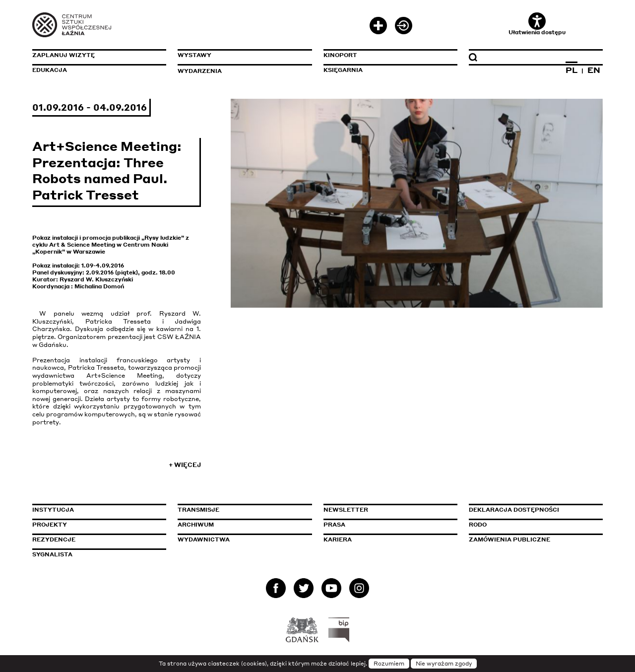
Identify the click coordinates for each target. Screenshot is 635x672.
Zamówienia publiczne (532, 539)
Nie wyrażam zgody (444, 664)
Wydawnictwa (204, 539)
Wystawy (194, 55)
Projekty (50, 525)
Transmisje (241, 510)
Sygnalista (52, 554)
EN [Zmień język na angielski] (594, 70)
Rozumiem (389, 664)
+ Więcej (185, 465)
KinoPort (340, 55)
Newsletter (346, 510)
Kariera (338, 539)
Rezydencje (54, 539)
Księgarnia (343, 70)
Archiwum (196, 525)
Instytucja (53, 510)
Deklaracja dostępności (514, 510)
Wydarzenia (200, 71)
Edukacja (50, 70)
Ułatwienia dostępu (537, 24)
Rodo (478, 525)
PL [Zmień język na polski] (571, 70)
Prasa (334, 525)
